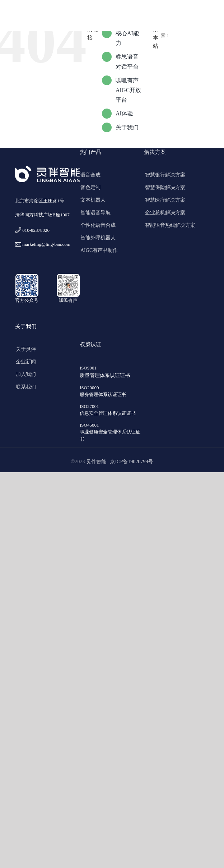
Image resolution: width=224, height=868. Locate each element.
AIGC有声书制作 (99, 250)
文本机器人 (93, 200)
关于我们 (127, 127)
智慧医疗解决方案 (165, 200)
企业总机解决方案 (165, 213)
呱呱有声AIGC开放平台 (128, 90)
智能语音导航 (95, 213)
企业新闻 (26, 362)
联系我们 (26, 387)
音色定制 (90, 187)
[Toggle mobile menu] (209, 16)
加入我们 (26, 374)
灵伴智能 (97, 462)
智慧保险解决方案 (165, 187)
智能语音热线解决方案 (170, 225)
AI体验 (124, 113)
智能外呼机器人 (98, 238)
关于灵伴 (26, 349)
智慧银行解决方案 (165, 175)
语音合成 (90, 175)
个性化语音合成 (98, 225)
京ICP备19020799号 (131, 462)
